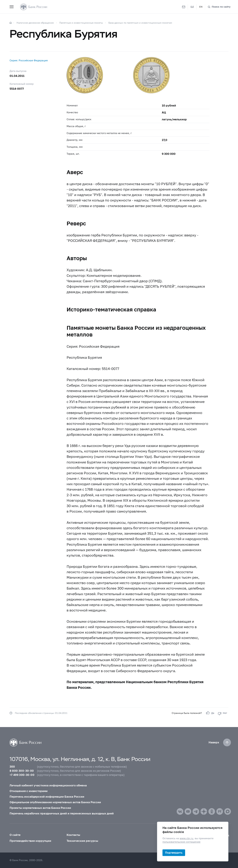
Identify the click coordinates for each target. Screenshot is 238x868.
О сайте (15, 835)
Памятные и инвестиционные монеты (81, 23)
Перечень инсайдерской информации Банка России (47, 797)
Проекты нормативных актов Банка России (40, 808)
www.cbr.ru (186, 838)
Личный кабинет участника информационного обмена (48, 785)
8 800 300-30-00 (22, 771)
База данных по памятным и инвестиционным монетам (140, 23)
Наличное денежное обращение (35, 23)
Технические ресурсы (82, 841)
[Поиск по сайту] (219, 7)
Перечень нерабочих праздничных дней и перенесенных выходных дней (62, 813)
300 (12, 767)
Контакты (73, 835)
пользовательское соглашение (181, 842)
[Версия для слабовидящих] (192, 7)
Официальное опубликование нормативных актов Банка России (55, 802)
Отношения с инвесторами (29, 791)
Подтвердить (174, 853)
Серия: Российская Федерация (29, 60)
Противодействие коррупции (30, 841)
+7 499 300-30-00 (22, 775)
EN (201, 7)
